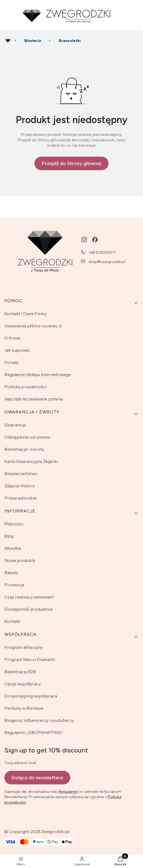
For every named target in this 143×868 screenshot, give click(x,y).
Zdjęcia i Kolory (19, 486)
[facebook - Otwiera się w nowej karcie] (95, 240)
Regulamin (68, 791)
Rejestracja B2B (20, 672)
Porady (12, 362)
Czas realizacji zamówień (29, 597)
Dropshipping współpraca (31, 696)
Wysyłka (13, 548)
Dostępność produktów (28, 609)
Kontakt (12, 621)
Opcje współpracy (23, 684)
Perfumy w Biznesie (24, 708)
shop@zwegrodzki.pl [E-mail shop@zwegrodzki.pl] (107, 262)
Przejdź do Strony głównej (71, 163)
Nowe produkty (20, 560)
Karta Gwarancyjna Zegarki (31, 461)
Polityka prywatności (25, 387)
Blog (9, 536)
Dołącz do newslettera (37, 777)
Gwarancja (15, 425)
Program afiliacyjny (23, 647)
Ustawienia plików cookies (31, 326)
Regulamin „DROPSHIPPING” (34, 732)
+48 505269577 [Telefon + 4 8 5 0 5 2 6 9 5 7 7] (102, 252)
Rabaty (11, 573)
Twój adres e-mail (20, 763)
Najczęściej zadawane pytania (34, 399)
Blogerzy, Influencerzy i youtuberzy (39, 720)
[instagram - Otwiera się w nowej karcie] (84, 240)
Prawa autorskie (20, 498)
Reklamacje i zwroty (24, 449)
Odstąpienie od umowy (27, 437)
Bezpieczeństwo (21, 474)
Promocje (14, 585)
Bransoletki (70, 41)
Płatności (14, 524)
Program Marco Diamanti (30, 659)
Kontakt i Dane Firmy (25, 314)
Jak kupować (17, 350)
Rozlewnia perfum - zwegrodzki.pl (8, 41)
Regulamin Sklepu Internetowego (38, 374)
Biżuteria (33, 41)
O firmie (12, 338)
